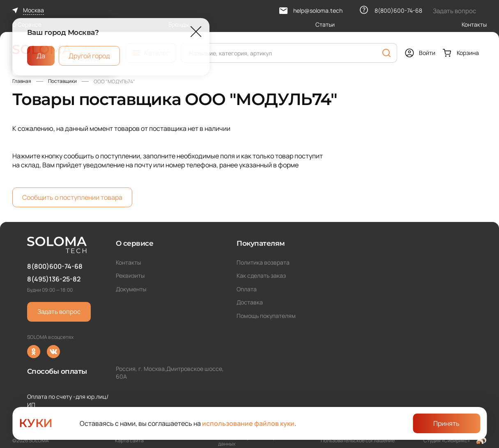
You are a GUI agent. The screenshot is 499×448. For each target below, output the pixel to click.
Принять (446, 423)
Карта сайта (129, 440)
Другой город (89, 55)
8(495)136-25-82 (54, 279)
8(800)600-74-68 (55, 266)
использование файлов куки (248, 423)
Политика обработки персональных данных (260, 441)
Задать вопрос (59, 312)
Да (41, 55)
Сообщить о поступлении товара (72, 197)
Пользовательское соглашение (358, 440)
